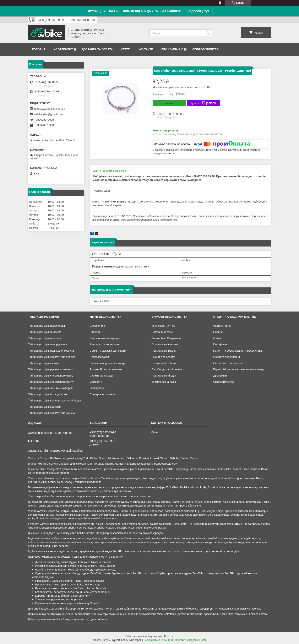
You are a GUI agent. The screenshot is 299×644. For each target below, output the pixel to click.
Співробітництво (205, 49)
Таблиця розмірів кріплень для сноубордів (55, 401)
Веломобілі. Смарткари (166, 338)
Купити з (203, 103)
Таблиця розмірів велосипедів (47, 326)
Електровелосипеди (102, 394)
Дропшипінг (221, 376)
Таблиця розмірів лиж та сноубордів (51, 388)
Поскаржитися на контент (158, 640)
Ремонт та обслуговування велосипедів (238, 351)
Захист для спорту (163, 357)
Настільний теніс (162, 332)
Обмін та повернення (227, 357)
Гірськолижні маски (164, 351)
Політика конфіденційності (190, 640)
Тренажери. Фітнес (163, 326)
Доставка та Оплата (97, 49)
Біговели (95, 332)
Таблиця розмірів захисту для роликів (52, 357)
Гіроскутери (97, 388)
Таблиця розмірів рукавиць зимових (50, 369)
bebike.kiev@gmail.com (48, 114)
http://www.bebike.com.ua (50, 109)
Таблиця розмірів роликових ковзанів (51, 351)
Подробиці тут (198, 11)
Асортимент (63, 49)
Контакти (146, 49)
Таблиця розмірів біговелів (45, 332)
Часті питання (222, 326)
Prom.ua (169, 636)
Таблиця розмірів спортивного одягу (51, 376)
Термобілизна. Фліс (164, 382)
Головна (39, 49)
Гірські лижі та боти (164, 363)
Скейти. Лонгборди (102, 376)
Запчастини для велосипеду (107, 363)
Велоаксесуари (99, 357)
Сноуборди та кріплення (167, 369)
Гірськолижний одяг (164, 376)
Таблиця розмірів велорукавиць (48, 344)
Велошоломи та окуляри (105, 338)
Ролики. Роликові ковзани (106, 369)
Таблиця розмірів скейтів (44, 363)
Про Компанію (172, 49)
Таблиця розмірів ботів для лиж (48, 394)
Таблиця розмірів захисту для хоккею (51, 413)
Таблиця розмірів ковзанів (44, 407)
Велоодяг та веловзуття (105, 344)
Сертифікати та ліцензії (228, 363)
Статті (126, 49)
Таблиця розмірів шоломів (44, 338)
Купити (169, 103)
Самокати (96, 382)
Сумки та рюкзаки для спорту (108, 351)
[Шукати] (208, 33)
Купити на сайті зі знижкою (109, 171)
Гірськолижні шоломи (165, 344)
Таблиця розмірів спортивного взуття (51, 382)
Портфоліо (220, 344)
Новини (218, 332)
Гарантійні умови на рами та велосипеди (239, 369)
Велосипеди (97, 326)
